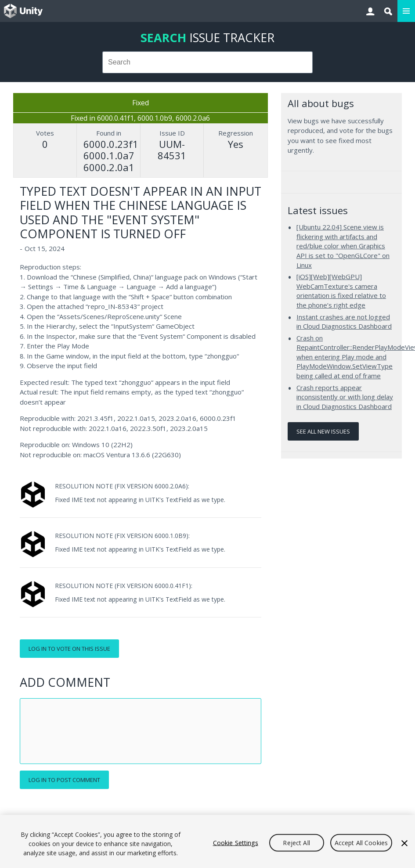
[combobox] (208, 62)
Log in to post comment (64, 780)
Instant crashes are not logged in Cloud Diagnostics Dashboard (344, 322)
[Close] (404, 843)
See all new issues (323, 431)
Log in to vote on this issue (69, 649)
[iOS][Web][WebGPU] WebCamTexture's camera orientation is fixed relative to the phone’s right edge (341, 291)
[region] (207, 841)
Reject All (296, 842)
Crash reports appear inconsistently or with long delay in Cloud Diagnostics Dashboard (345, 397)
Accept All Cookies (361, 842)
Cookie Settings (236, 842)
